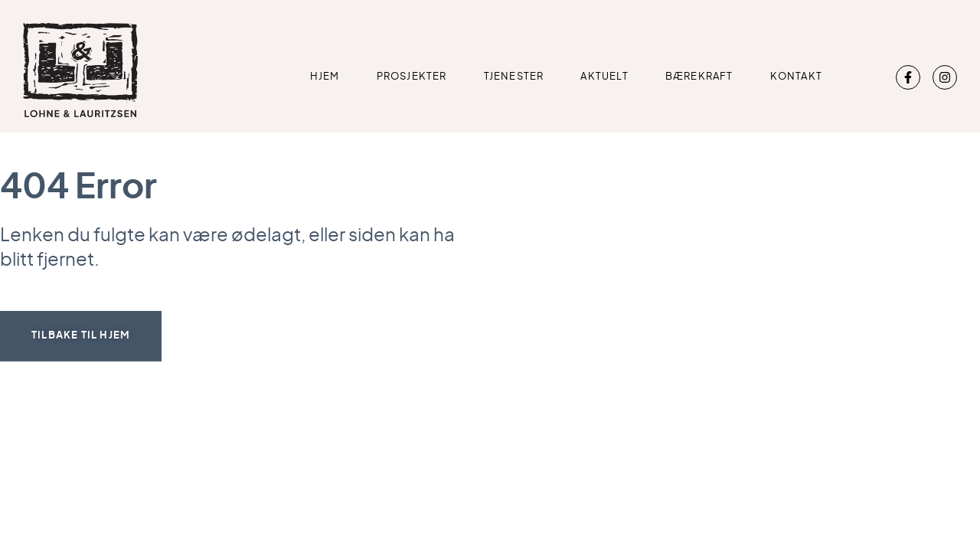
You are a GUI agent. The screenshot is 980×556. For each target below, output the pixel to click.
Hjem (325, 77)
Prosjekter (412, 77)
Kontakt (796, 77)
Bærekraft (699, 77)
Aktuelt (604, 77)
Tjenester (514, 77)
